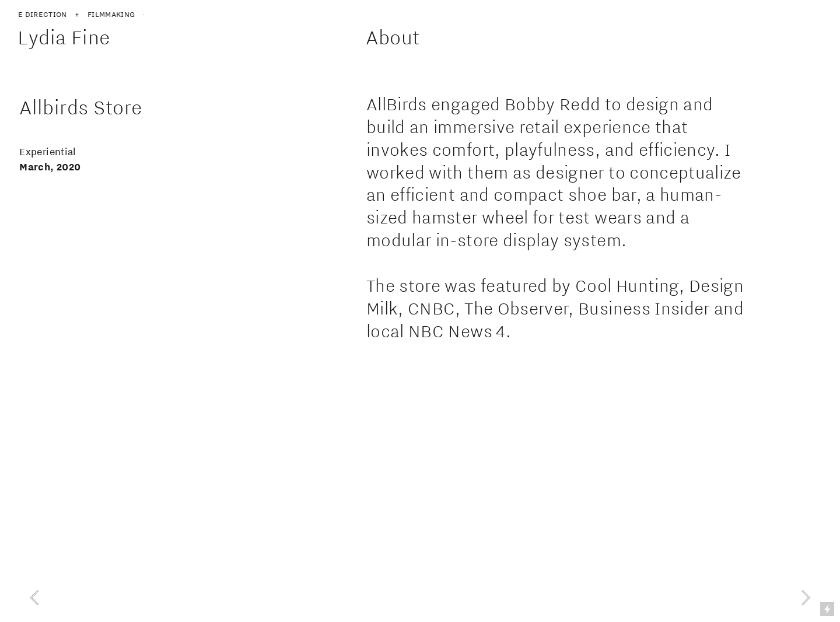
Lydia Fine (66, 37)
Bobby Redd (553, 104)
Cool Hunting (627, 286)
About (393, 37)
